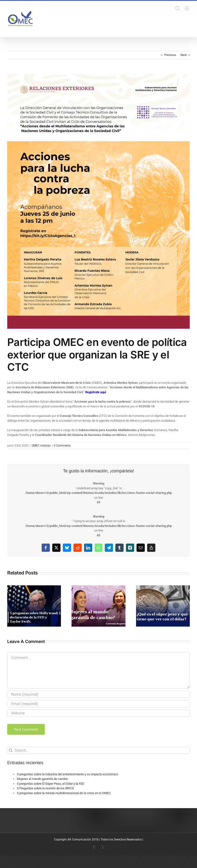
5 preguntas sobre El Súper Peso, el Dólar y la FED (51, 784)
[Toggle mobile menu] (187, 8)
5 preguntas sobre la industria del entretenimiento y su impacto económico (67, 774)
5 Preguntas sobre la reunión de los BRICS (45, 788)
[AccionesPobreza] (98, 201)
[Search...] (98, 750)
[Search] (11, 750)
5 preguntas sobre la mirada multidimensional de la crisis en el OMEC (64, 793)
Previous (170, 55)
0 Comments (62, 446)
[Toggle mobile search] (177, 8)
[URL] (98, 713)
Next (184, 55)
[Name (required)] (98, 694)
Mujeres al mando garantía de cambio (42, 779)
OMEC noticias (41, 446)
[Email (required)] (98, 704)
